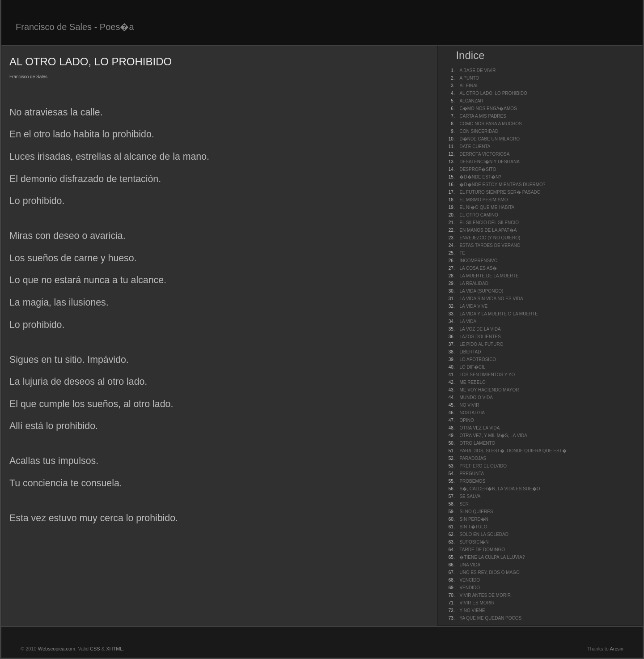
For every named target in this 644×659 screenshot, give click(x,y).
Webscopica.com (57, 649)
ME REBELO (472, 382)
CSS (95, 649)
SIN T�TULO (473, 527)
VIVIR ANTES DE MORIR (485, 595)
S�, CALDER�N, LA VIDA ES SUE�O (500, 489)
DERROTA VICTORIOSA (484, 154)
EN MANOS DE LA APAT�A (488, 230)
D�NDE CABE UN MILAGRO (489, 139)
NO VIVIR (469, 405)
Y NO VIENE (472, 610)
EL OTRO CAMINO (479, 215)
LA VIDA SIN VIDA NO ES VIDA (491, 299)
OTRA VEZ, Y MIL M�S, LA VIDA (493, 436)
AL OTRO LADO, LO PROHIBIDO (493, 93)
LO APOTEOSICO (478, 359)
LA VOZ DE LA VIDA (480, 329)
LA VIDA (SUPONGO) (481, 291)
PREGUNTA (472, 474)
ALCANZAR (471, 101)
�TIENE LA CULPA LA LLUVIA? (492, 557)
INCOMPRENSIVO (478, 261)
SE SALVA (470, 496)
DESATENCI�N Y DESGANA (489, 162)
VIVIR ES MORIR (477, 603)
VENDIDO (470, 588)
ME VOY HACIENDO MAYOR (489, 390)
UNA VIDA (470, 565)
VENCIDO (470, 580)
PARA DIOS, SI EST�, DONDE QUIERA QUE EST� (513, 451)
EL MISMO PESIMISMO (483, 200)
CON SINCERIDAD (479, 131)
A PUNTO (469, 78)
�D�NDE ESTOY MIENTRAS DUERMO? (502, 185)
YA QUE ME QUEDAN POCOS (490, 618)
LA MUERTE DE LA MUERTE (489, 276)
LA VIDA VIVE (473, 306)
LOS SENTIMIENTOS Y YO (487, 375)
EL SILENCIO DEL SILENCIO (489, 223)
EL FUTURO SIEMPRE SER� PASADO (500, 192)
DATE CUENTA (475, 147)
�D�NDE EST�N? (480, 177)
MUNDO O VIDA (476, 398)
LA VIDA (468, 321)
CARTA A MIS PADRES (483, 116)
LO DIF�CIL (472, 367)
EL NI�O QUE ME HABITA (487, 207)
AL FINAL (469, 86)
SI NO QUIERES (476, 512)
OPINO (466, 420)
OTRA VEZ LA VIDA (479, 428)
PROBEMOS (472, 481)
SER (464, 504)
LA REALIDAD (474, 283)
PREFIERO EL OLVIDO (483, 466)
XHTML (114, 649)
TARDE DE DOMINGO (482, 550)
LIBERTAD (470, 352)
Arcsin (616, 649)
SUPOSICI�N (474, 542)
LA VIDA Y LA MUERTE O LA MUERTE (498, 314)
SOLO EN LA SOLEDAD (484, 534)
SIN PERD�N (474, 519)
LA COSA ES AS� (478, 268)
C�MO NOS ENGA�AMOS (488, 108)
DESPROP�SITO (478, 169)
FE (462, 253)
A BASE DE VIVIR (477, 70)
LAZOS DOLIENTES (480, 337)
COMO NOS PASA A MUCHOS (490, 124)
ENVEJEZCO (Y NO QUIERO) (490, 238)
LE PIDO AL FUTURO (481, 344)
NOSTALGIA (472, 413)
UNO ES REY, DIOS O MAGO (489, 572)
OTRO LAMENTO (477, 443)
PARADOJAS (473, 458)
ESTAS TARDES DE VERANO (490, 245)
